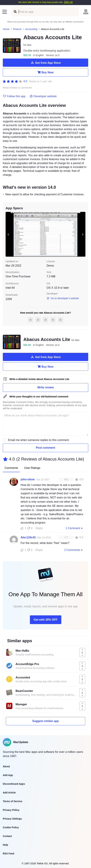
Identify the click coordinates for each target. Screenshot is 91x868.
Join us (68, 2)
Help (5, 845)
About (6, 766)
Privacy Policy (11, 810)
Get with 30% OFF (45, 620)
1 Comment (74, 528)
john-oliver (28, 479)
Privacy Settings (12, 819)
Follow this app (14, 96)
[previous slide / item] (8, 234)
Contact (7, 836)
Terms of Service (13, 801)
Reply (39, 528)
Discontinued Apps (14, 784)
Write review (46, 387)
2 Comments (74, 550)
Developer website (43, 96)
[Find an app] (15, 12)
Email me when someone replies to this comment (39, 440)
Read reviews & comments (17, 88)
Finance (17, 29)
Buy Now (45, 72)
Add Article (9, 793)
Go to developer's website (63, 298)
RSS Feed (8, 854)
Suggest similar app (45, 721)
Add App (8, 775)
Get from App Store (45, 63)
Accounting (31, 29)
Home (6, 29)
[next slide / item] (83, 234)
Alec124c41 (28, 537)
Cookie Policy (11, 827)
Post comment (45, 448)
